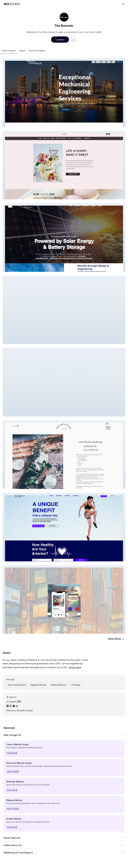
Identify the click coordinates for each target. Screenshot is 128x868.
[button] (64, 93)
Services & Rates (37, 51)
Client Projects (9, 51)
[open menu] (123, 4)
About (22, 51)
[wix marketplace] (12, 4)
